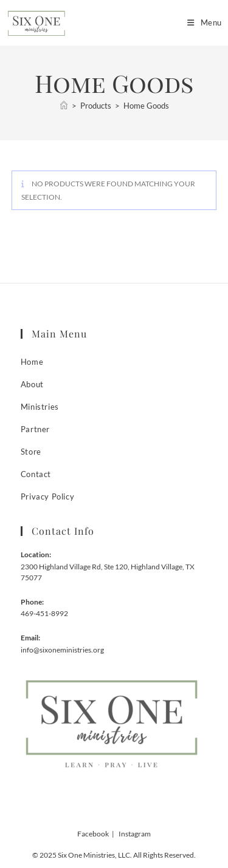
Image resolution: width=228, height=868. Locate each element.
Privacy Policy (47, 497)
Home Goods (146, 106)
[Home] (64, 106)
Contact (36, 474)
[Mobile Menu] (200, 22)
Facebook (93, 834)
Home (32, 362)
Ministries (40, 407)
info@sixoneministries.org (62, 650)
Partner (35, 429)
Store (31, 452)
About (32, 384)
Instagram (135, 834)
